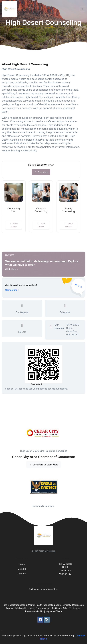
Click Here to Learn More (43, 465)
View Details (14, 225)
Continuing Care (14, 210)
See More (41, 172)
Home (22, 564)
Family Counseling (68, 210)
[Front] (10, 9)
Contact (22, 574)
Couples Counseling (41, 210)
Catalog (22, 569)
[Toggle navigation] (82, 9)
